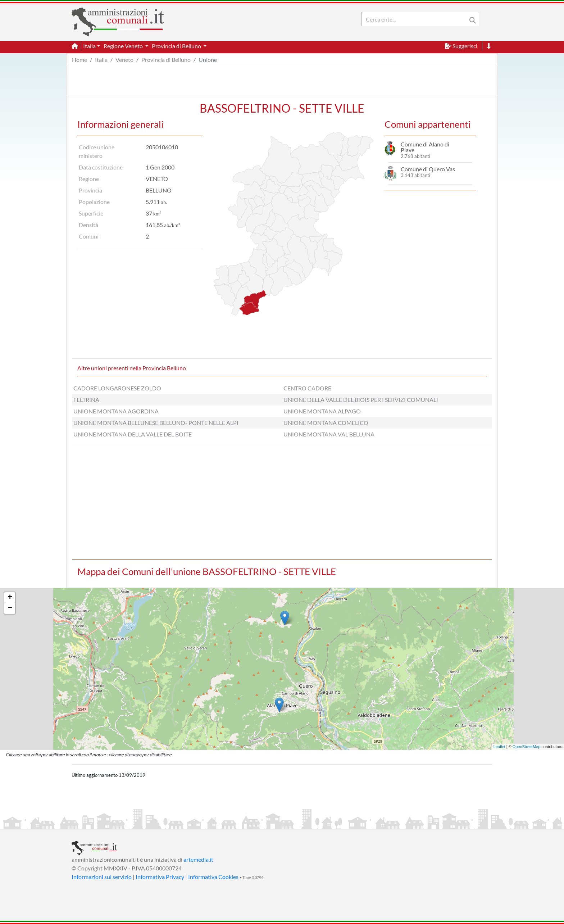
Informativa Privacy (160, 877)
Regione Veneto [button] (124, 46)
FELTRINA (86, 400)
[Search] (415, 19)
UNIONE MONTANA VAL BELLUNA (329, 434)
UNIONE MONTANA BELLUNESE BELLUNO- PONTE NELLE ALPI (156, 423)
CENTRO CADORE (307, 388)
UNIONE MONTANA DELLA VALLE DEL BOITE (133, 434)
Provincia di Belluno (166, 60)
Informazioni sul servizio (102, 877)
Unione (208, 60)
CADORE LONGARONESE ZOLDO (117, 388)
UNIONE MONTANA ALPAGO (322, 411)
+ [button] (10, 598)
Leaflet (499, 747)
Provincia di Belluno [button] (177, 46)
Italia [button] (89, 46)
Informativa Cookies (213, 877)
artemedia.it (198, 859)
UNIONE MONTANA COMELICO (326, 423)
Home (79, 60)
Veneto (124, 60)
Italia (101, 60)
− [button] (10, 608)
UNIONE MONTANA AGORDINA (116, 411)
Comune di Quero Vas (428, 169)
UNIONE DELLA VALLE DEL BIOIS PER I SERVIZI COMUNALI (361, 400)
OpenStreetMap (527, 747)
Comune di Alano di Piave (425, 147)
